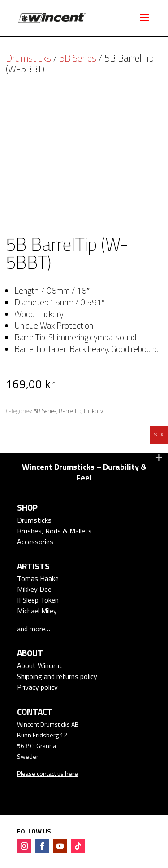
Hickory (93, 411)
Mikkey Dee (34, 589)
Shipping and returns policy (57, 676)
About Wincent (40, 665)
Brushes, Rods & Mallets (54, 531)
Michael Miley (37, 611)
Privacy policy (37, 687)
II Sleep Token (38, 600)
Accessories (35, 542)
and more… (34, 629)
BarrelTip (70, 411)
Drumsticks (28, 58)
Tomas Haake (38, 578)
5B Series (78, 58)
